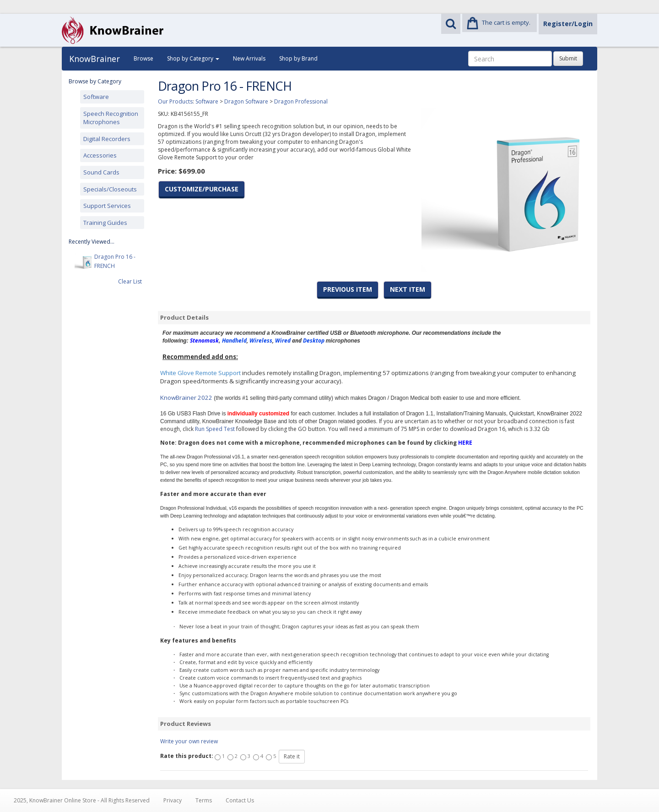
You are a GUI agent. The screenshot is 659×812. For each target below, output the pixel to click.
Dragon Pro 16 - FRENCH (115, 262)
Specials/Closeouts (110, 189)
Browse (143, 58)
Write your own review (189, 741)
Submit (568, 58)
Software (96, 97)
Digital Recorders (107, 139)
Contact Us (240, 800)
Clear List (130, 281)
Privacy (173, 800)
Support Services (107, 206)
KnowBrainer (95, 59)
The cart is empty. (506, 22)
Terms (204, 800)
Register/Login (568, 24)
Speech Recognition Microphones (111, 118)
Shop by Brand (298, 58)
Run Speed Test (215, 429)
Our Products (175, 101)
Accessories (100, 155)
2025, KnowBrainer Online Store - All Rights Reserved (82, 800)
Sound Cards (101, 172)
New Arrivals (249, 58)
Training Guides (105, 223)
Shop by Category (193, 58)
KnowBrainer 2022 (186, 398)
